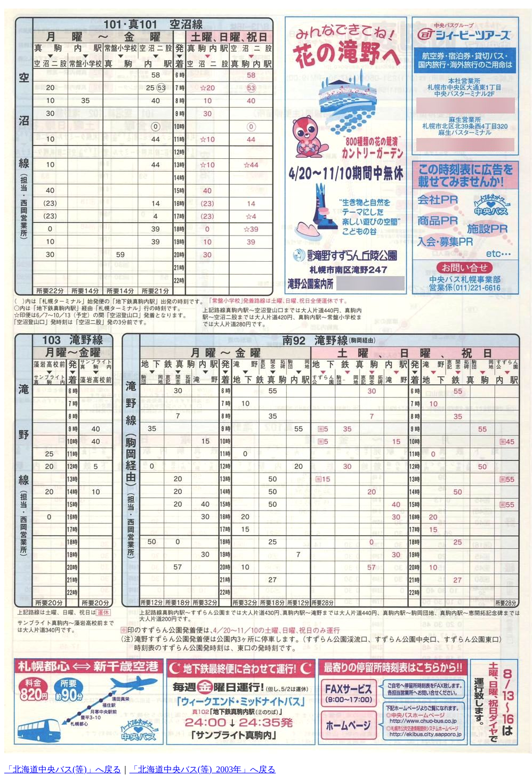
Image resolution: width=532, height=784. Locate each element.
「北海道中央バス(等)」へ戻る (63, 769)
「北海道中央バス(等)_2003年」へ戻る (203, 769)
